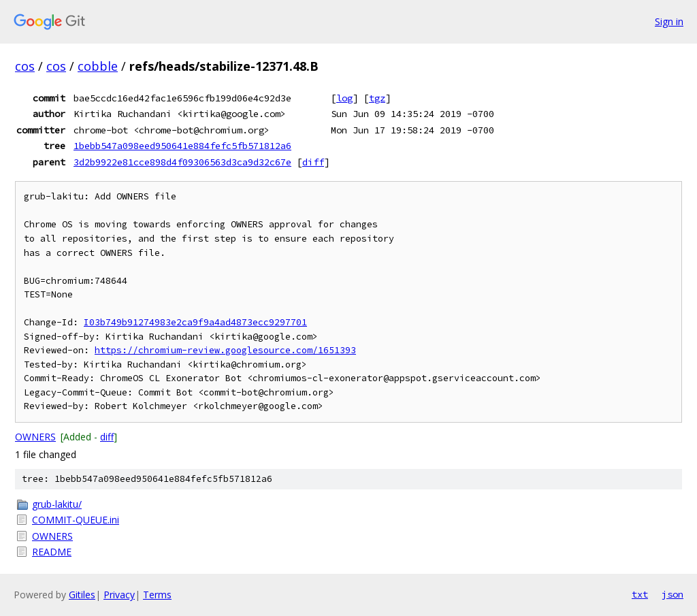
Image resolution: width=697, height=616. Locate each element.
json (672, 594)
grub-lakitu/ (57, 504)
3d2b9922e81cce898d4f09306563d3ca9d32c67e (182, 162)
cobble (98, 66)
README (52, 552)
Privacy (119, 595)
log (344, 98)
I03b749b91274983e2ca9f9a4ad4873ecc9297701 (195, 322)
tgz (377, 98)
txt (640, 594)
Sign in (669, 21)
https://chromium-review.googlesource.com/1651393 (225, 350)
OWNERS (35, 437)
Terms (157, 595)
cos (25, 66)
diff (313, 162)
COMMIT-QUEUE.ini (76, 520)
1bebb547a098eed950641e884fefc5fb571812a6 (182, 146)
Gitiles (82, 595)
